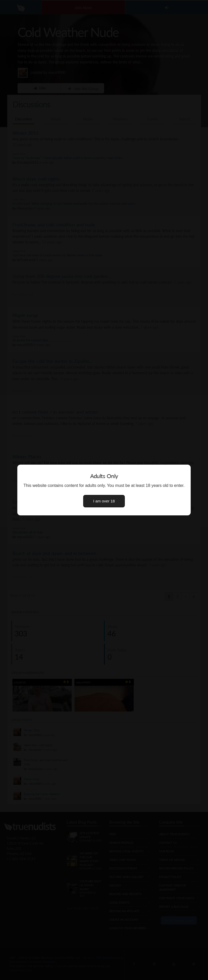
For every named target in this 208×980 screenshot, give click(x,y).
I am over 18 (104, 501)
